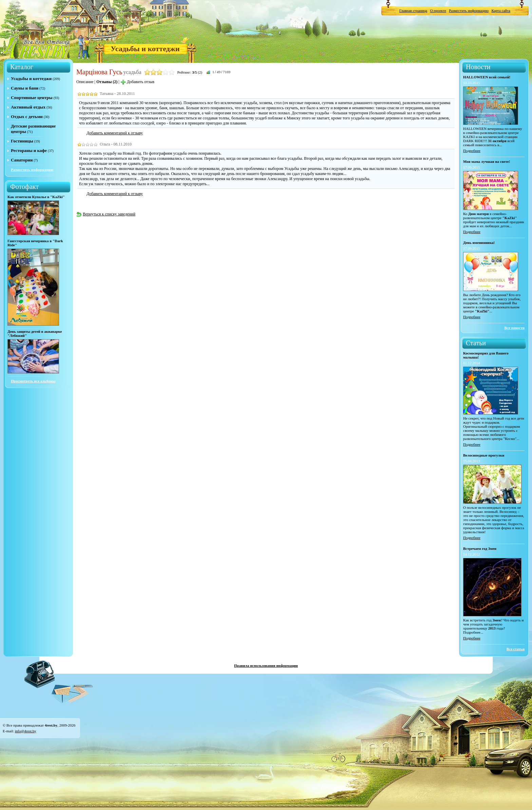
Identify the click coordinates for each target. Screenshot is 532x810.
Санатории (22, 160)
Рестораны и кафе (29, 150)
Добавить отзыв (137, 82)
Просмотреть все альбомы (33, 381)
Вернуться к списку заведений (106, 214)
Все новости (514, 328)
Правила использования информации (266, 666)
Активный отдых (28, 107)
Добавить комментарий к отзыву (115, 133)
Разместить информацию (469, 11)
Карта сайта (501, 11)
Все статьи (516, 649)
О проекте (438, 11)
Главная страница (413, 11)
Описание (85, 82)
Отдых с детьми (27, 117)
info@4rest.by (26, 731)
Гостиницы (22, 141)
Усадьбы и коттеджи (145, 49)
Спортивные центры (32, 98)
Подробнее (472, 151)
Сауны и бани (25, 88)
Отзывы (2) (107, 82)
